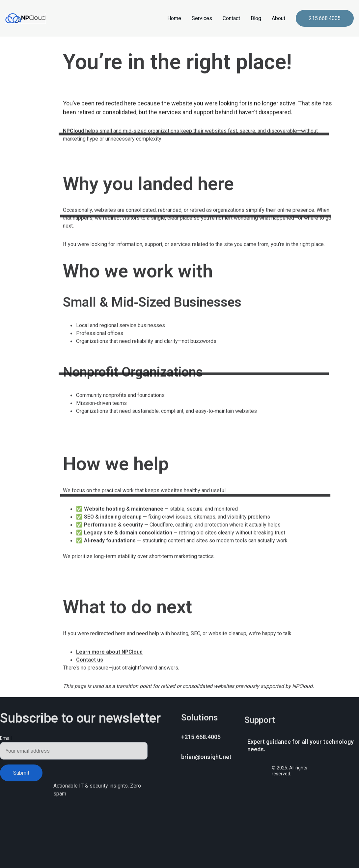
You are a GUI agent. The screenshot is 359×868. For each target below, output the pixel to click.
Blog (256, 18)
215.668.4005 (325, 18)
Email (6, 742)
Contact (231, 18)
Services (202, 18)
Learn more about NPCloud (109, 691)
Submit (21, 777)
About (278, 18)
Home (174, 18)
